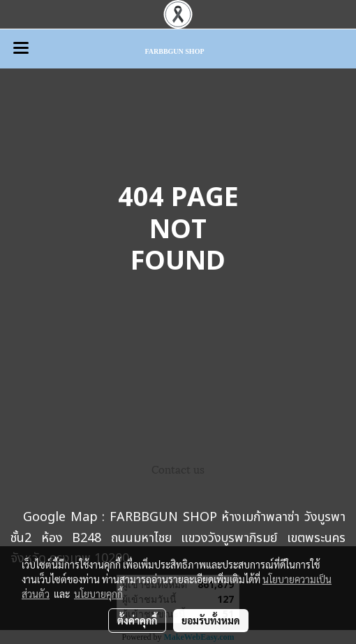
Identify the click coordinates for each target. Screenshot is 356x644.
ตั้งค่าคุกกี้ (137, 620)
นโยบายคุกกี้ (98, 594)
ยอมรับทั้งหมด (211, 620)
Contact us (178, 469)
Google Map (60, 517)
